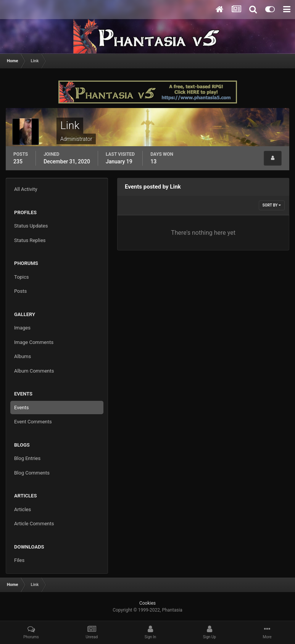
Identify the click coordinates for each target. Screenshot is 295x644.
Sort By (272, 205)
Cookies (147, 603)
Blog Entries (27, 458)
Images (22, 328)
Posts (20, 291)
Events (21, 408)
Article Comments (34, 524)
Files (19, 560)
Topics (22, 277)
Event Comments (33, 422)
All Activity (26, 189)
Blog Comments (32, 473)
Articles (23, 509)
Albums (23, 356)
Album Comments (34, 371)
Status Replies (30, 240)
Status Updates (31, 226)
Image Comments (34, 342)
